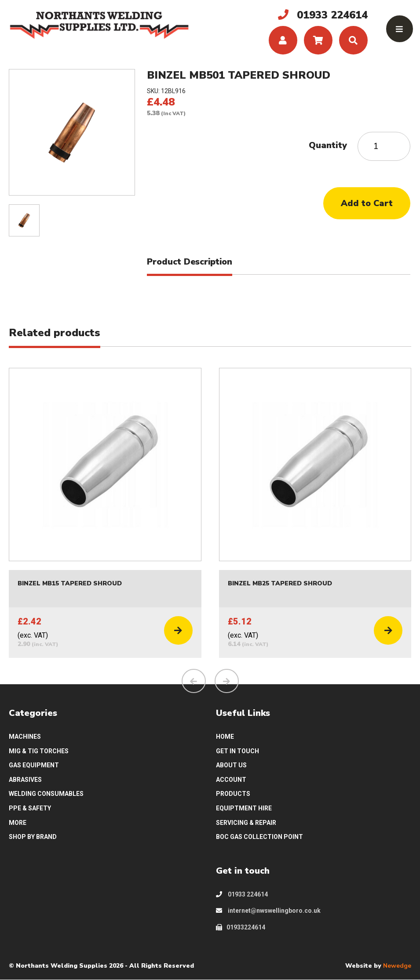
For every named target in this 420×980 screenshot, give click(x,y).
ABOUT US (231, 766)
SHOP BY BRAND (33, 837)
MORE (18, 823)
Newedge (397, 966)
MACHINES (25, 737)
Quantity (328, 145)
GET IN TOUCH (237, 751)
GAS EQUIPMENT (34, 766)
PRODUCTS (233, 794)
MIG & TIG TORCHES (39, 751)
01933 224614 (242, 894)
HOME (225, 737)
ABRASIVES (25, 780)
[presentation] (194, 681)
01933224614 (241, 928)
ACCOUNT (231, 780)
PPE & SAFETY (30, 809)
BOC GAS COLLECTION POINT (259, 837)
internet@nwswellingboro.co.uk (268, 911)
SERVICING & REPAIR (246, 823)
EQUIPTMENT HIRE (244, 809)
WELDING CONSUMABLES (46, 794)
